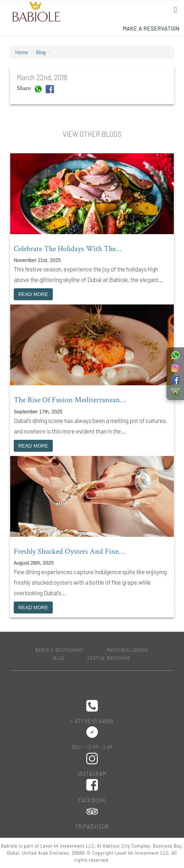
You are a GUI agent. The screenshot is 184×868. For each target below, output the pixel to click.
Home (22, 52)
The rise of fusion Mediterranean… (70, 400)
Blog (41, 52)
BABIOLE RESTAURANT (60, 650)
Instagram (92, 773)
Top (167, 851)
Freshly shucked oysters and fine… (69, 551)
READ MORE (33, 294)
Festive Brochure (109, 658)
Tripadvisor (92, 826)
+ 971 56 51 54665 (92, 721)
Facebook (92, 800)
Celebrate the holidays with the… (68, 249)
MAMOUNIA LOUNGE (128, 650)
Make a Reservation (151, 28)
